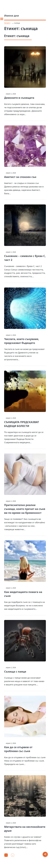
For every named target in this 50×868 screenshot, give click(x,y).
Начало (7, 23)
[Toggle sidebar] (2, 19)
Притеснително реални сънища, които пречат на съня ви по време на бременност (25, 509)
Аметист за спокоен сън (20, 177)
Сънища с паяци (15, 672)
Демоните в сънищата (19, 98)
